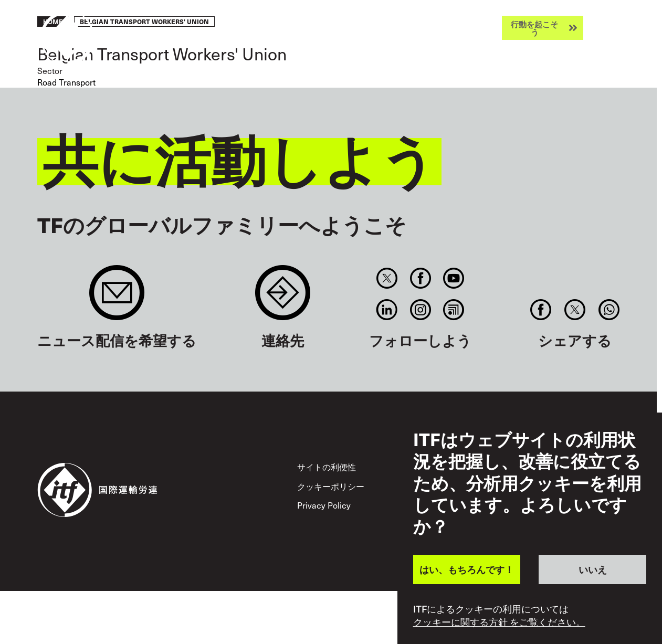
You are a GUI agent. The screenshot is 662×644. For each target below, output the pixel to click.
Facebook (420, 278)
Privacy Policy (324, 505)
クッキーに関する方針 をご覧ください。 (499, 622)
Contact (283, 298)
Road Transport (66, 82)
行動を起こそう (534, 28)
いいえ (593, 569)
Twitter (387, 278)
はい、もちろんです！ (467, 569)
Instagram (420, 310)
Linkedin (387, 310)
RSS (453, 310)
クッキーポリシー (331, 486)
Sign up (117, 298)
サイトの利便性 (327, 467)
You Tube (453, 278)
